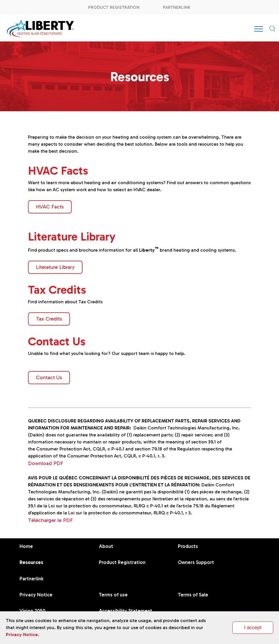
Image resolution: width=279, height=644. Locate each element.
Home (26, 546)
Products (188, 546)
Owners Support (196, 562)
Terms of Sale (193, 595)
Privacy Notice (36, 595)
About (106, 546)
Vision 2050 (33, 611)
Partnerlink (177, 7)
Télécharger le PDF (50, 520)
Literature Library (55, 267)
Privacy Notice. (23, 635)
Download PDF (46, 463)
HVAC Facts (50, 207)
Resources (31, 562)
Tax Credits (49, 319)
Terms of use (113, 595)
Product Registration (114, 7)
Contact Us (49, 377)
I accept (253, 628)
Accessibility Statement (126, 611)
